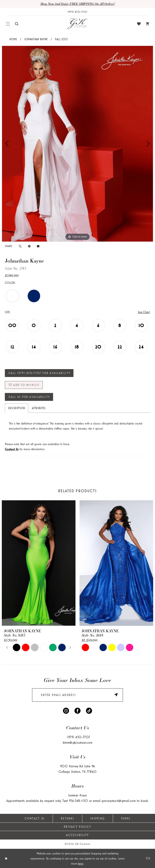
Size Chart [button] (144, 312)
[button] (8, 24)
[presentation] (39, 563)
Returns (67, 818)
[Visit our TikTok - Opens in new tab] (89, 710)
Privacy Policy (77, 827)
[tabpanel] (77, 144)
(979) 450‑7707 (79, 737)
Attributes (39, 408)
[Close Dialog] (6, 858)
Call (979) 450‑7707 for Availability (39, 373)
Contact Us (35, 818)
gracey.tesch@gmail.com (119, 801)
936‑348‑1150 (78, 801)
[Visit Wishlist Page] (139, 24)
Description (17, 408)
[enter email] (77, 695)
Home (13, 39)
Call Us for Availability (29, 397)
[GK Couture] (77, 24)
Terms (126, 818)
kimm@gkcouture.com (77, 742)
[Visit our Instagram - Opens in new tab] (66, 710)
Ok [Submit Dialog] (148, 858)
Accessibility (77, 835)
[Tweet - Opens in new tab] (20, 246)
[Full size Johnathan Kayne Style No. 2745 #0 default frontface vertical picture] (77, 144)
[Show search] (17, 24)
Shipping (97, 818)
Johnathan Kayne (36, 39)
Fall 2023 (61, 39)
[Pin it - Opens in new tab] (29, 246)
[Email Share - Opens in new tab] (38, 246)
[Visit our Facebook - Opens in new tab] (77, 710)
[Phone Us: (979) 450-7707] (77, 12)
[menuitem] (8, 24)
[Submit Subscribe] (114, 695)
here (81, 863)
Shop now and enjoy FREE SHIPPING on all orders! (77, 4)
